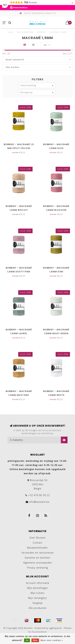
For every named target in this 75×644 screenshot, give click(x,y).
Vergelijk (37, 603)
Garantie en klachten (37, 558)
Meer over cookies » (52, 640)
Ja (27, 640)
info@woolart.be (39, 502)
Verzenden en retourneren (38, 553)
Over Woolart (37, 538)
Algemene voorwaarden (38, 563)
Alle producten (38, 608)
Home (10, 32)
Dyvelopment (39, 632)
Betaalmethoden (37, 548)
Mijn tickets (38, 593)
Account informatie (38, 583)
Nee (35, 640)
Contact (38, 543)
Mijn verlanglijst (37, 598)
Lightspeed (55, 628)
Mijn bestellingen (38, 588)
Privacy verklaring (37, 568)
